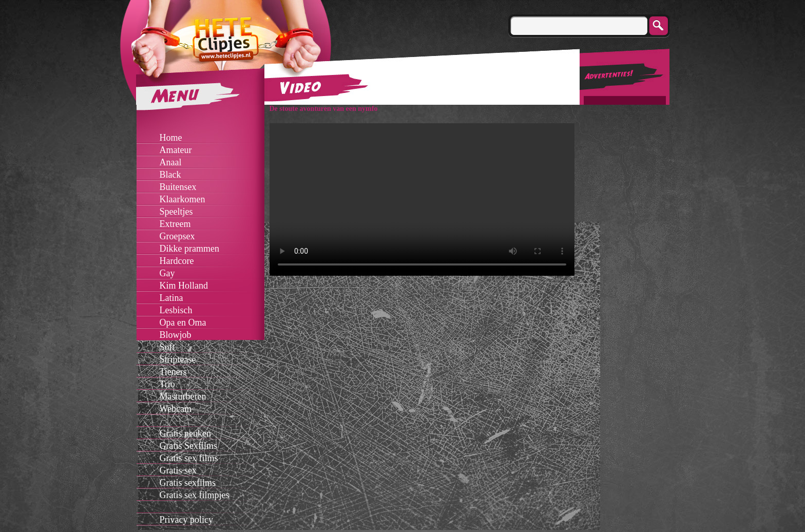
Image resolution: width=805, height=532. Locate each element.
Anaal (171, 162)
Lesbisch (176, 310)
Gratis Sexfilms (189, 446)
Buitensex (178, 187)
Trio (167, 384)
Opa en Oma (183, 322)
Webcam (176, 409)
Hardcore (177, 261)
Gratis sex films (189, 458)
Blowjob (176, 335)
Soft (167, 347)
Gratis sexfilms (188, 483)
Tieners (173, 372)
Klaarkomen (183, 199)
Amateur (176, 150)
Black (170, 175)
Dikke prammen (189, 249)
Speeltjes (176, 212)
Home (171, 138)
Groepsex (177, 236)
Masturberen (183, 396)
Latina (171, 298)
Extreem (175, 224)
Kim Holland (184, 286)
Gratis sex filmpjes (195, 495)
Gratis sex (178, 470)
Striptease (178, 359)
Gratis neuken (185, 433)
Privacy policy (186, 520)
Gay (167, 273)
